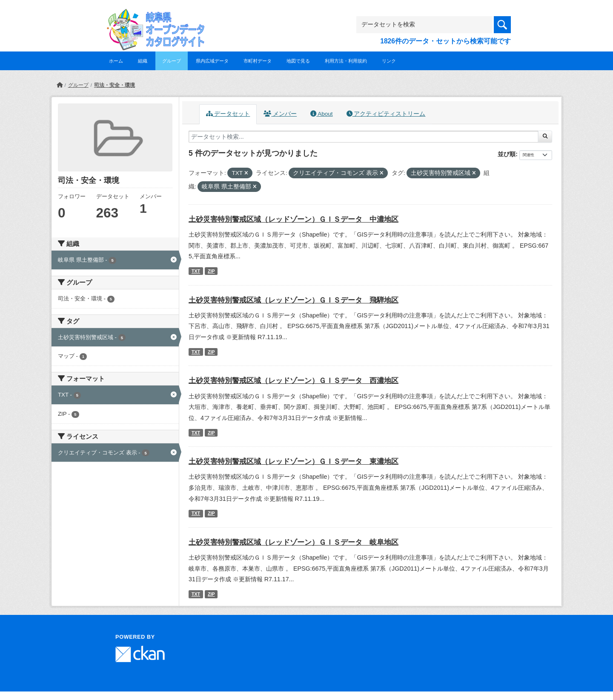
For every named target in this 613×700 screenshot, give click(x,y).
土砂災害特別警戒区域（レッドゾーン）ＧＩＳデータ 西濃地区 (294, 381)
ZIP (211, 271)
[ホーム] (60, 85)
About (321, 114)
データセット (228, 114)
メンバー (280, 114)
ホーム (116, 61)
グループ (172, 61)
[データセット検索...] (364, 137)
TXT (196, 271)
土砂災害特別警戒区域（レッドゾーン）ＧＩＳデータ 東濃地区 (294, 461)
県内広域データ (212, 61)
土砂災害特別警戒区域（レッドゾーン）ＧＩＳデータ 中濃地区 (294, 219)
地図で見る (298, 61)
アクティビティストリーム (386, 114)
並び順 (507, 154)
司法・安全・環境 (115, 85)
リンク (389, 61)
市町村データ (258, 61)
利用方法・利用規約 (346, 61)
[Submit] (545, 137)
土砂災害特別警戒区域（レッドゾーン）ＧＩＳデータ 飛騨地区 (294, 300)
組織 (143, 61)
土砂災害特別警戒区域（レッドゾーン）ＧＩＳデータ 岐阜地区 (294, 542)
